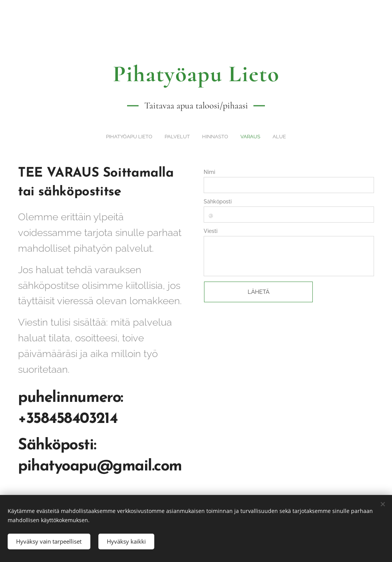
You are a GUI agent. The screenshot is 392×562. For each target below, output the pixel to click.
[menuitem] (175, 136)
